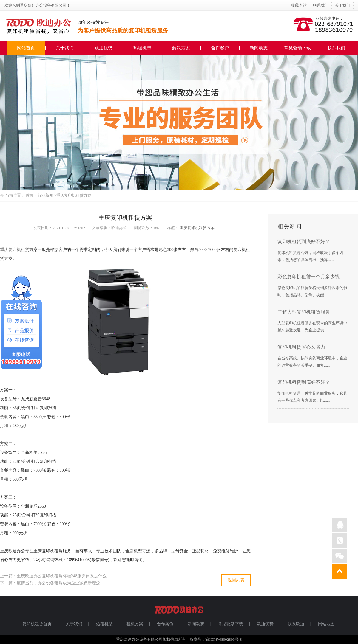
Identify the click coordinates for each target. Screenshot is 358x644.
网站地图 (326, 624)
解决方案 (181, 48)
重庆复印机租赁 (15, 250)
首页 (30, 195)
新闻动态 (259, 48)
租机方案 (135, 624)
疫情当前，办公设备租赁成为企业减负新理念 (58, 583)
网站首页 (26, 48)
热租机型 (142, 48)
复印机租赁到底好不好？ (304, 242)
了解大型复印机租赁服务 (304, 312)
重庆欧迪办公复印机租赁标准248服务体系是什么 (62, 576)
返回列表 (236, 580)
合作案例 (165, 624)
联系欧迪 (296, 624)
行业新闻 (46, 195)
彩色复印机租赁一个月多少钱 (308, 277)
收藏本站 (299, 5)
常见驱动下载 (297, 48)
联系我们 (321, 5)
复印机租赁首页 (37, 624)
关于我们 (342, 5)
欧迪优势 (104, 48)
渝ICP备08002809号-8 (223, 639)
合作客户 (220, 48)
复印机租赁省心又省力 (301, 347)
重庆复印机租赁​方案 (74, 195)
